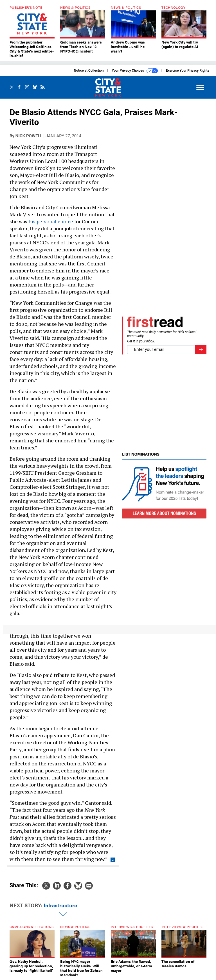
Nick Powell (29, 136)
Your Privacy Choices (135, 71)
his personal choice (50, 221)
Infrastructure (60, 905)
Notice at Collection (89, 71)
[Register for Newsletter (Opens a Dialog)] (201, 350)
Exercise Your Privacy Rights (188, 71)
